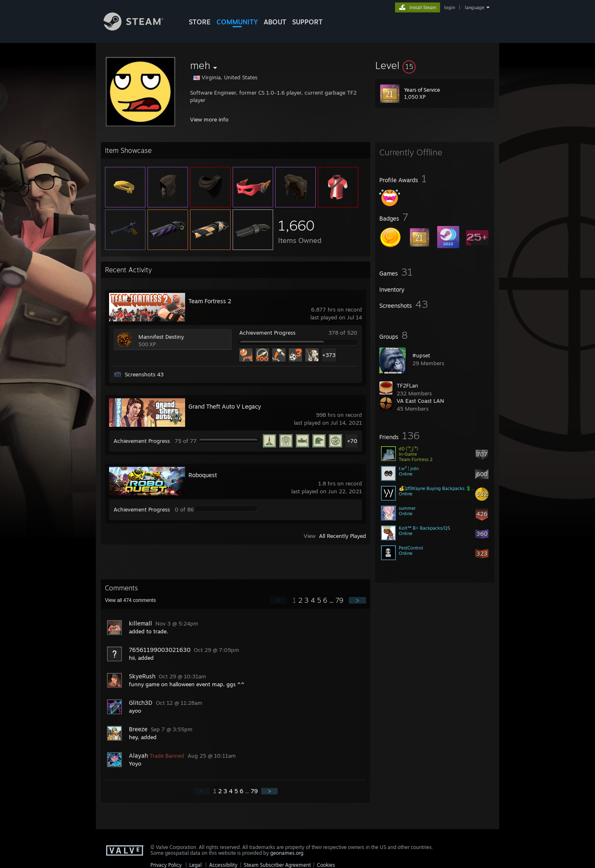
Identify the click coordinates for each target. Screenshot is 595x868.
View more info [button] (209, 119)
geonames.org (287, 853)
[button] (435, 65)
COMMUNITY (237, 22)
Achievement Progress (267, 333)
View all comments (130, 600)
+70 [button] (352, 441)
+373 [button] (329, 355)
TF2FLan (407, 385)
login (450, 7)
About (275, 22)
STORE (200, 22)
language (475, 7)
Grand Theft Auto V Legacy (225, 406)
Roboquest (203, 475)
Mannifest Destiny (161, 337)
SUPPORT (307, 22)
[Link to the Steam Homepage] (140, 28)
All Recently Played (343, 536)
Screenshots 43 (144, 374)
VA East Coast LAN (420, 401)
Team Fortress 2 (210, 301)
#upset (421, 355)
